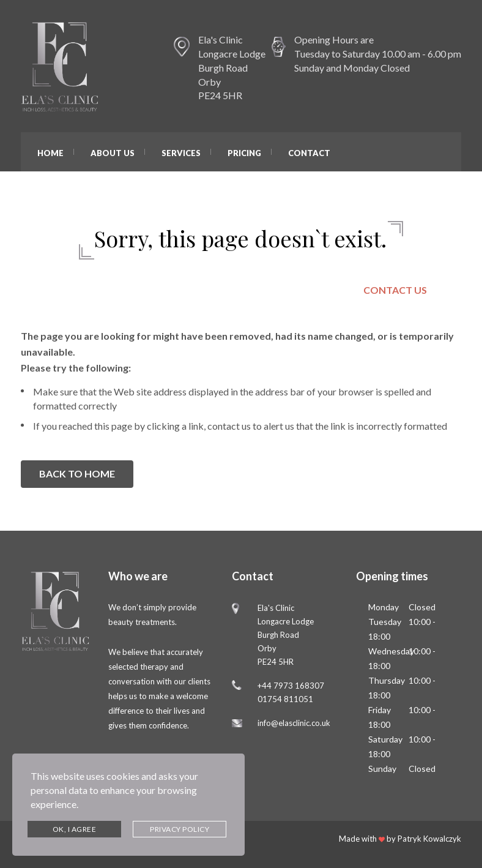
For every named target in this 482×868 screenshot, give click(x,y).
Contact (309, 153)
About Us (113, 153)
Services (181, 153)
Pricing (244, 153)
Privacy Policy (180, 829)
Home (50, 153)
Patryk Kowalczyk (429, 839)
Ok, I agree (75, 829)
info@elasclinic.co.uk (294, 723)
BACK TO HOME (77, 473)
